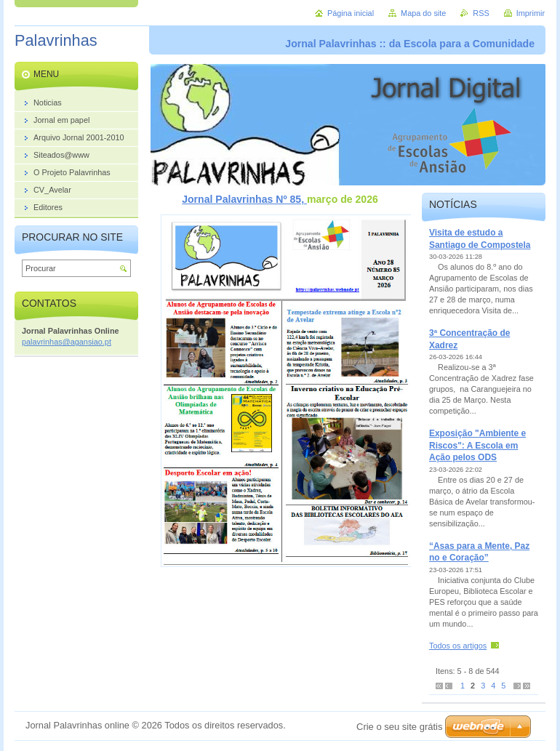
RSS (481, 13)
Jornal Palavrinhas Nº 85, (244, 199)
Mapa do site (423, 13)
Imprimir (531, 13)
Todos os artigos (458, 646)
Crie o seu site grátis (400, 727)
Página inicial (351, 13)
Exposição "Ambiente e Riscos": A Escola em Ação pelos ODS (477, 445)
